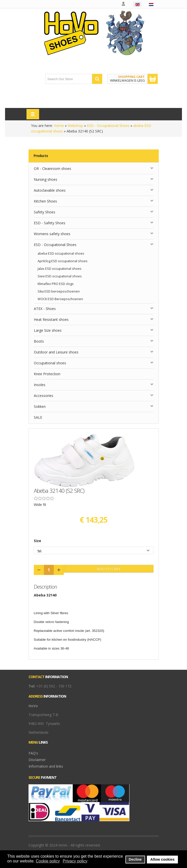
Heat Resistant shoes (51, 319)
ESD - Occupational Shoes (108, 126)
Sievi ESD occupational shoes (60, 276)
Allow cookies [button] (163, 859)
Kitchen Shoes (45, 201)
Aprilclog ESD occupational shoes (63, 261)
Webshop (75, 126)
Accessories (44, 396)
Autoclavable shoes (50, 190)
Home (59, 126)
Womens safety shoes (52, 234)
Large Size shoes (48, 330)
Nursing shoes (46, 179)
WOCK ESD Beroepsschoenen (60, 299)
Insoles (40, 385)
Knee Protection (47, 374)
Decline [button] (135, 859)
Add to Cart (109, 569)
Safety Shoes (45, 212)
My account (124, 4)
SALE (38, 417)
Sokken (40, 406)
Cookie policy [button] (48, 861)
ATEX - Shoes (45, 309)
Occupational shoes (50, 363)
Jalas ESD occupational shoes (60, 269)
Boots (39, 341)
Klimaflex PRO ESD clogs (56, 284)
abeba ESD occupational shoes (61, 253)
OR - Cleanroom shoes (52, 169)
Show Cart (153, 79)
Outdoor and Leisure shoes (56, 352)
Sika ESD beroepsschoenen (59, 291)
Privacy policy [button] (75, 861)
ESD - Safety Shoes (50, 223)
